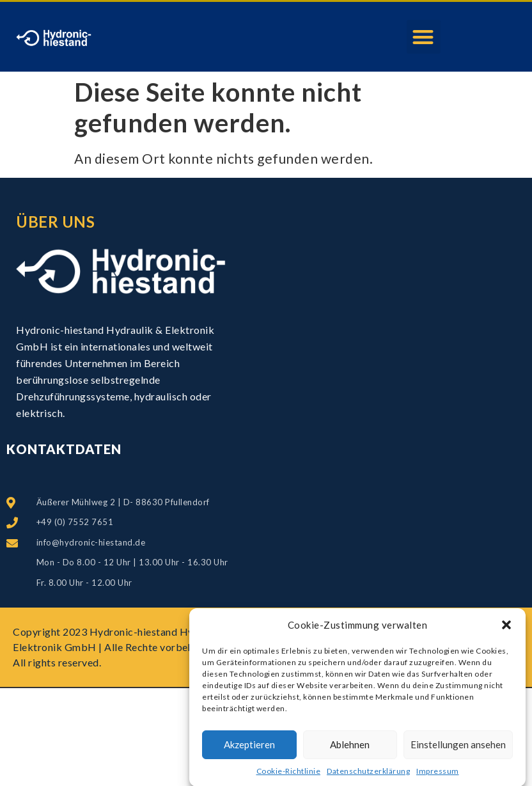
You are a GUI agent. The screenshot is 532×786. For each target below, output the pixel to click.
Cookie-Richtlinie (289, 774)
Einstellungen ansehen (458, 748)
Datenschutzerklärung (368, 774)
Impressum (438, 774)
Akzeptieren (249, 748)
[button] (506, 629)
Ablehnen (350, 748)
